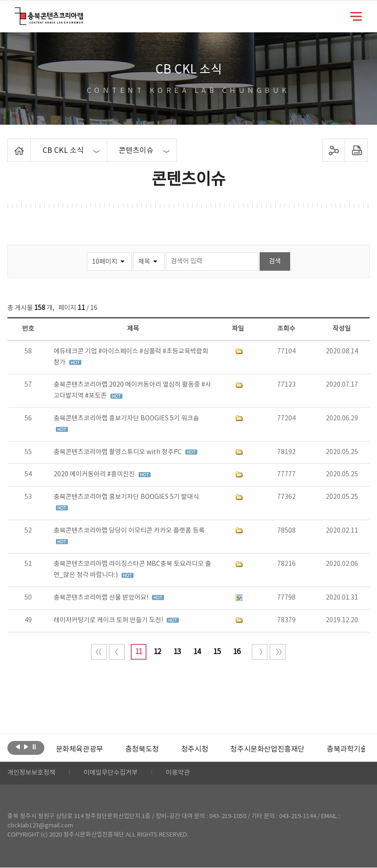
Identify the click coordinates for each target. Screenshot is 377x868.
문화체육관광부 (79, 749)
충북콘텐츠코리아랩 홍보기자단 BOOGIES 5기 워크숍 (126, 419)
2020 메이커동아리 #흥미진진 (95, 474)
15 (217, 652)
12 (157, 652)
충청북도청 (142, 749)
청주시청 (195, 749)
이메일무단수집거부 (111, 773)
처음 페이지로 (99, 652)
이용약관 (178, 773)
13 (177, 652)
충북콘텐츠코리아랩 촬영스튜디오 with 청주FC (118, 452)
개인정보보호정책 (31, 773)
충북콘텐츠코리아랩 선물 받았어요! (102, 598)
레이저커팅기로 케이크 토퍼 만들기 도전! (109, 620)
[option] (79, 749)
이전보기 (18, 747)
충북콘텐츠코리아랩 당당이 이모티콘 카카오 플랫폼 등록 (129, 531)
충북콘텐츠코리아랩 (17, 13)
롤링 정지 (34, 747)
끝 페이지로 (278, 652)
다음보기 (26, 747)
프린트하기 (356, 150)
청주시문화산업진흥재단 (267, 749)
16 (237, 652)
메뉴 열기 (356, 16)
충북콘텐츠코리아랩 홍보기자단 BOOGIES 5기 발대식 (126, 497)
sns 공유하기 (333, 150)
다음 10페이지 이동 (260, 652)
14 (197, 652)
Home (10, 144)
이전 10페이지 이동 (117, 652)
